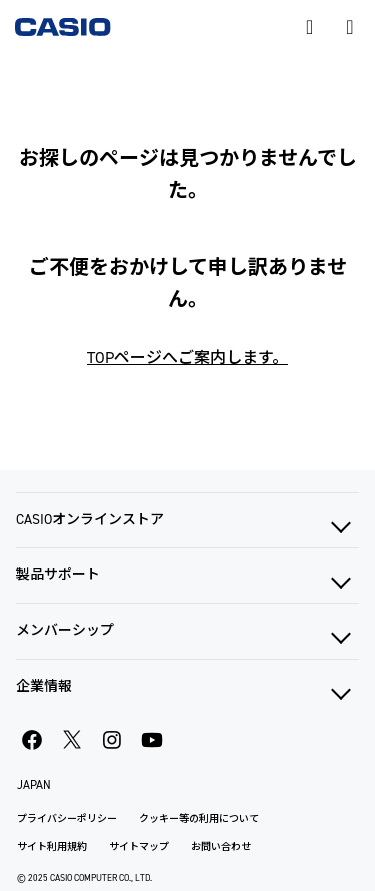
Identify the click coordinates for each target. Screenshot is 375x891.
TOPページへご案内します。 (187, 357)
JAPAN (34, 785)
